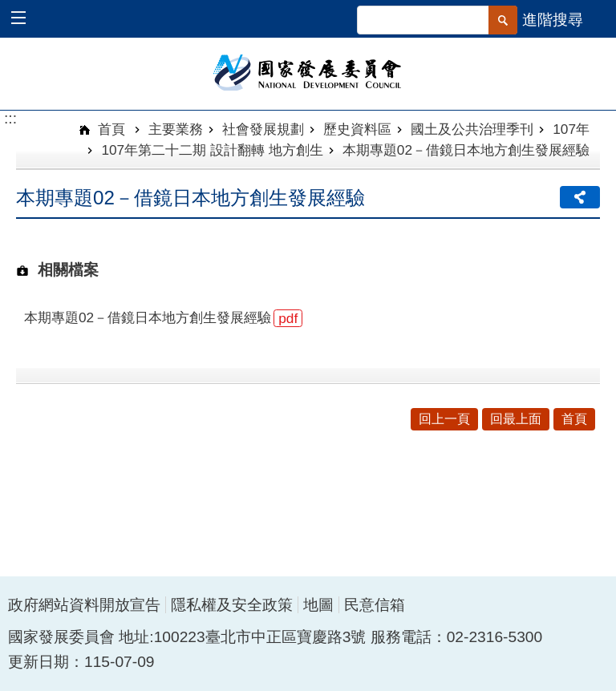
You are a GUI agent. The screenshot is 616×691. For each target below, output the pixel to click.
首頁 (110, 129)
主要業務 (176, 129)
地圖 (318, 605)
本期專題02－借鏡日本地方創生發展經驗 (466, 150)
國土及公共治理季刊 (472, 129)
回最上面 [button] (516, 419)
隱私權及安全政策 (232, 605)
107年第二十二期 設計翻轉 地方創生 (212, 150)
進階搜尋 (553, 20)
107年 (571, 129)
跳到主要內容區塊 (8, 8)
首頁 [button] (574, 419)
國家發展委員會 (308, 71)
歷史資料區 (357, 129)
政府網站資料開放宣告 (84, 605)
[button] (26, 20)
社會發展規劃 (263, 129)
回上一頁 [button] (444, 419)
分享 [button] (580, 197)
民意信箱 (375, 605)
